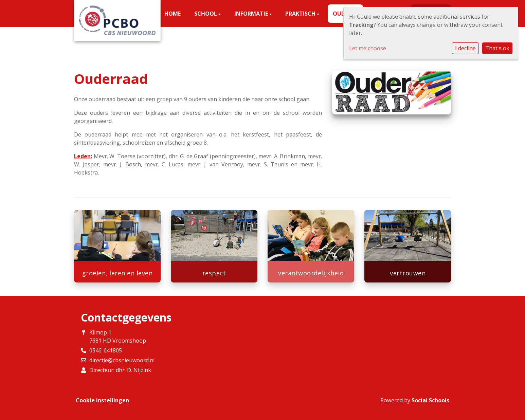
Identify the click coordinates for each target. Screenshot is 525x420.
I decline (465, 48)
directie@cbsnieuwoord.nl (122, 360)
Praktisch (301, 14)
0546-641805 (106, 350)
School (206, 14)
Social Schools (430, 400)
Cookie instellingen (102, 400)
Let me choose (368, 48)
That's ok (497, 48)
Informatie (252, 14)
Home (173, 14)
